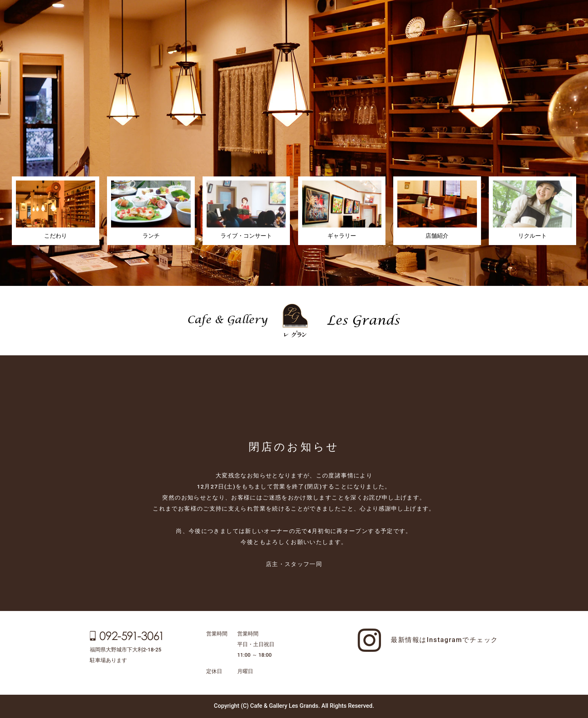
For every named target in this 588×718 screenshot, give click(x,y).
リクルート (532, 210)
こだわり (56, 210)
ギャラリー (342, 210)
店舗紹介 (437, 210)
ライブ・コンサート (246, 210)
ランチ (151, 210)
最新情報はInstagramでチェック (444, 640)
